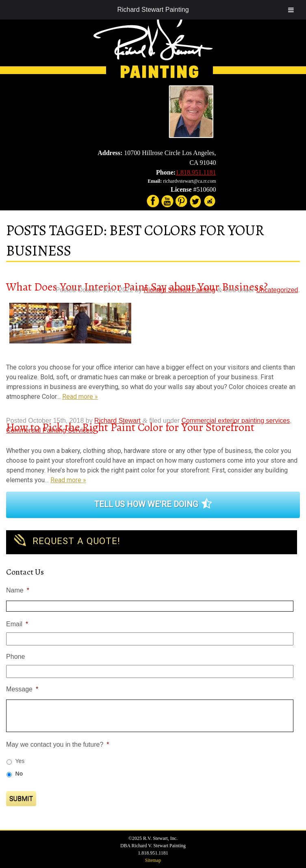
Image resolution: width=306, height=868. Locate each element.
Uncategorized (277, 290)
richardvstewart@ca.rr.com (189, 181)
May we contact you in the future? (58, 744)
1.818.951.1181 (196, 172)
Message (22, 689)
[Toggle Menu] (291, 10)
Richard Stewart (117, 421)
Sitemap (153, 860)
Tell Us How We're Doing (146, 504)
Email (17, 624)
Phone (15, 657)
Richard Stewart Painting (153, 10)
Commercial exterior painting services (235, 421)
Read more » (80, 397)
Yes (20, 761)
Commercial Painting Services (49, 430)
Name (18, 590)
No (19, 774)
